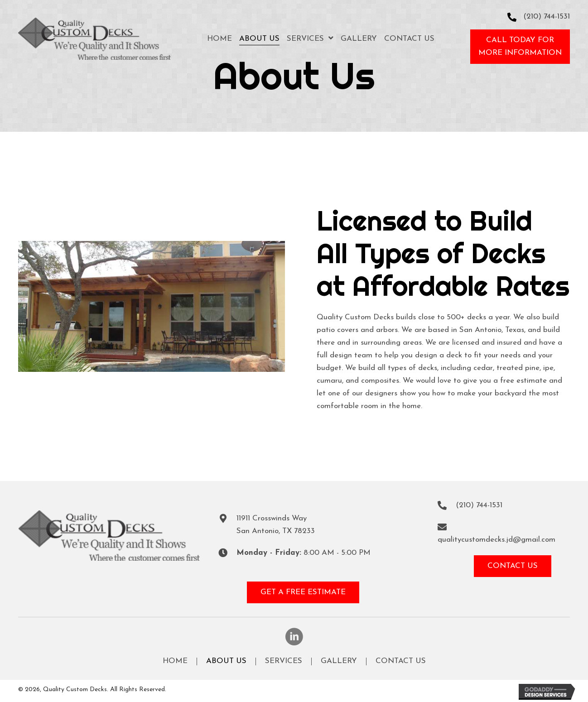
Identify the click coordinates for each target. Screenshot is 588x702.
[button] (520, 47)
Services (284, 661)
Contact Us (401, 661)
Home (175, 661)
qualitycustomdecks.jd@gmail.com (496, 540)
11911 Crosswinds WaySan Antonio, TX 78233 (276, 525)
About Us (226, 661)
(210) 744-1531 (547, 17)
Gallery (339, 661)
